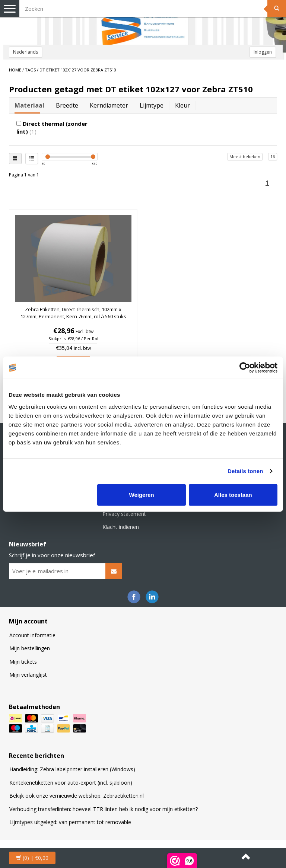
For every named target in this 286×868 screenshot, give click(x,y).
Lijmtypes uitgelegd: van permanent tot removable (70, 822)
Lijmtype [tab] (152, 105)
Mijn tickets (23, 662)
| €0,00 (32, 858)
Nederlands (26, 52)
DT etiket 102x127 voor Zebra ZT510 (78, 70)
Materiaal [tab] (29, 105)
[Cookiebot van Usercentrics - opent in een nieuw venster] (245, 368)
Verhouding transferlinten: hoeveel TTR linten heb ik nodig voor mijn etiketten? (104, 809)
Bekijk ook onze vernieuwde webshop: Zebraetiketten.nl (77, 796)
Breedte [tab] (67, 105)
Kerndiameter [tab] (109, 105)
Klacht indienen (121, 527)
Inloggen (263, 52)
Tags (30, 70)
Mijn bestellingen (30, 648)
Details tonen (245, 471)
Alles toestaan (233, 494)
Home (15, 70)
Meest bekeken (245, 157)
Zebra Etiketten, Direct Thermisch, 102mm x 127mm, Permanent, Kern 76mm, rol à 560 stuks (73, 313)
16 (273, 157)
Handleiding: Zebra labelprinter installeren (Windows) (72, 769)
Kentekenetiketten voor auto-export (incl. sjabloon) (71, 783)
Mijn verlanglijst (28, 675)
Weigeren (142, 494)
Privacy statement (124, 514)
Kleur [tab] (182, 105)
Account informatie (32, 635)
